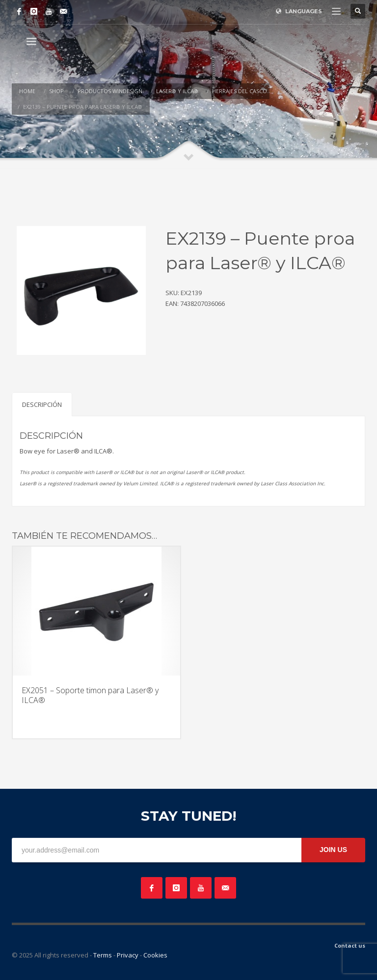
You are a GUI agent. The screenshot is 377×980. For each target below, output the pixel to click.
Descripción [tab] (42, 404)
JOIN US (333, 850)
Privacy (128, 955)
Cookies (155, 955)
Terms (103, 955)
